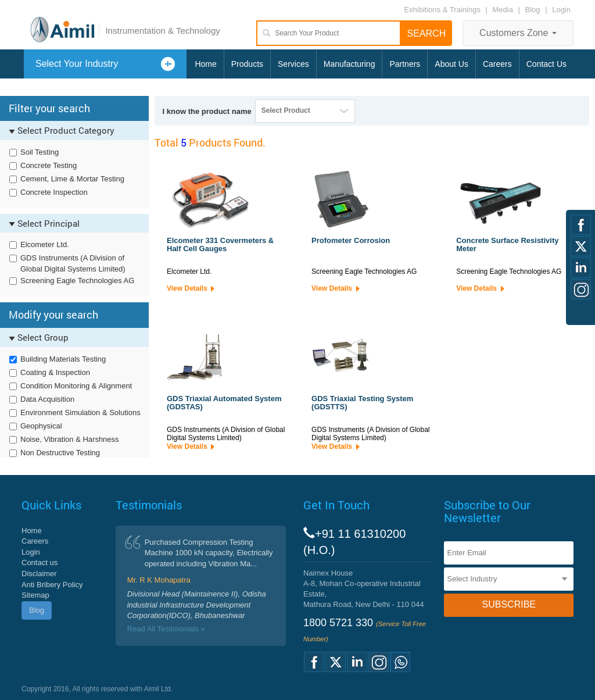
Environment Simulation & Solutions (80, 412)
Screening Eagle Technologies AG (77, 281)
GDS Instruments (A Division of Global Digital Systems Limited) (73, 263)
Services (293, 64)
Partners (405, 64)
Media (504, 10)
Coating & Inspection (55, 372)
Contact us (40, 562)
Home (205, 64)
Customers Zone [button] (518, 33)
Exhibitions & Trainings (442, 10)
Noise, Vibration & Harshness (70, 439)
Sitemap (35, 595)
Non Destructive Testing (60, 453)
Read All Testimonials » (166, 629)
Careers (497, 64)
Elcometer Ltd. (45, 244)
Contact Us (546, 64)
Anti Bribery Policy (52, 585)
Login (561, 10)
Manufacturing (350, 64)
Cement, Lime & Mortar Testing (72, 179)
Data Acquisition (47, 399)
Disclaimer (39, 574)
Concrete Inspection (54, 192)
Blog (533, 10)
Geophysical (41, 426)
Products (247, 64)
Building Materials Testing (63, 359)
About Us (451, 64)
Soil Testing (40, 152)
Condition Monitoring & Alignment (76, 386)
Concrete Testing (49, 165)
